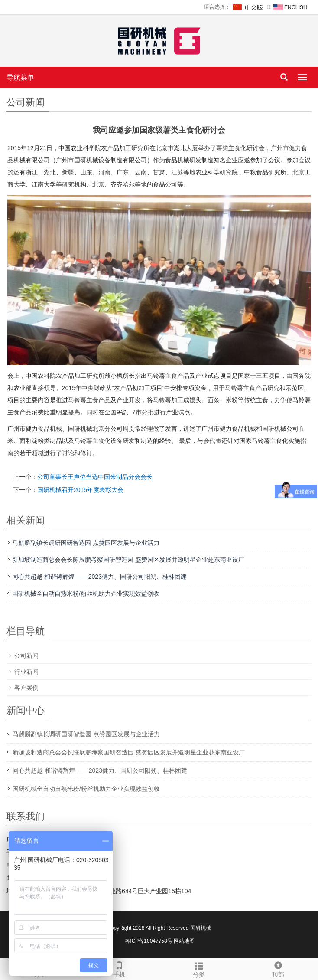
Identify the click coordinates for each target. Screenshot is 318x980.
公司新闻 (26, 656)
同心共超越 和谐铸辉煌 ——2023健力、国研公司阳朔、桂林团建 (99, 577)
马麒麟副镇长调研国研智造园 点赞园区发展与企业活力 (86, 543)
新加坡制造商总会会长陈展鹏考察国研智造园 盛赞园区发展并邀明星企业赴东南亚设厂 (128, 560)
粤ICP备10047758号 (148, 941)
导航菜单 (20, 77)
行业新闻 (26, 672)
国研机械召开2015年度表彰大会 (80, 490)
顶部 (279, 968)
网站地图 (184, 941)
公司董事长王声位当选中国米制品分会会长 (95, 477)
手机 (120, 968)
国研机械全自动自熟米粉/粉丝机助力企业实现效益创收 (86, 593)
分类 (199, 969)
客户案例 (26, 688)
